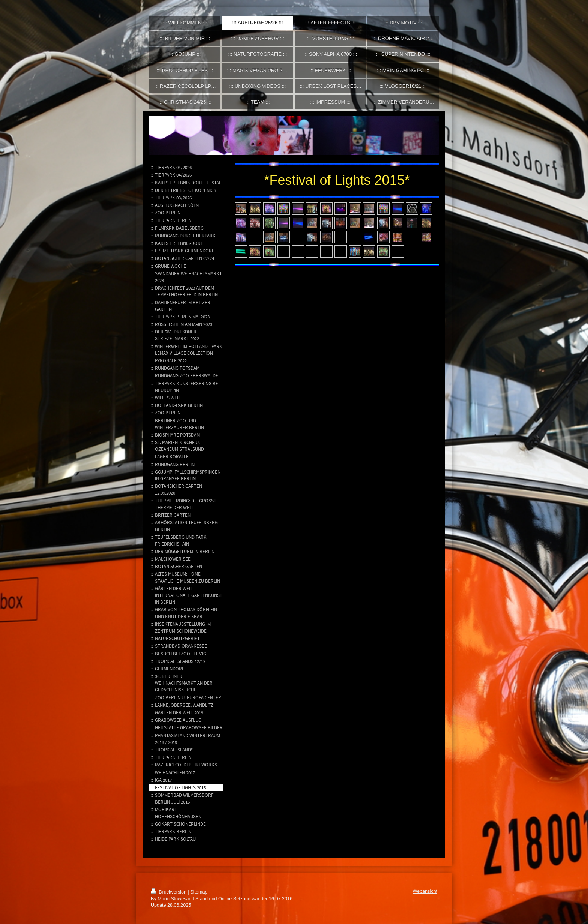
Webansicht (425, 891)
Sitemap (199, 892)
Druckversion (169, 892)
